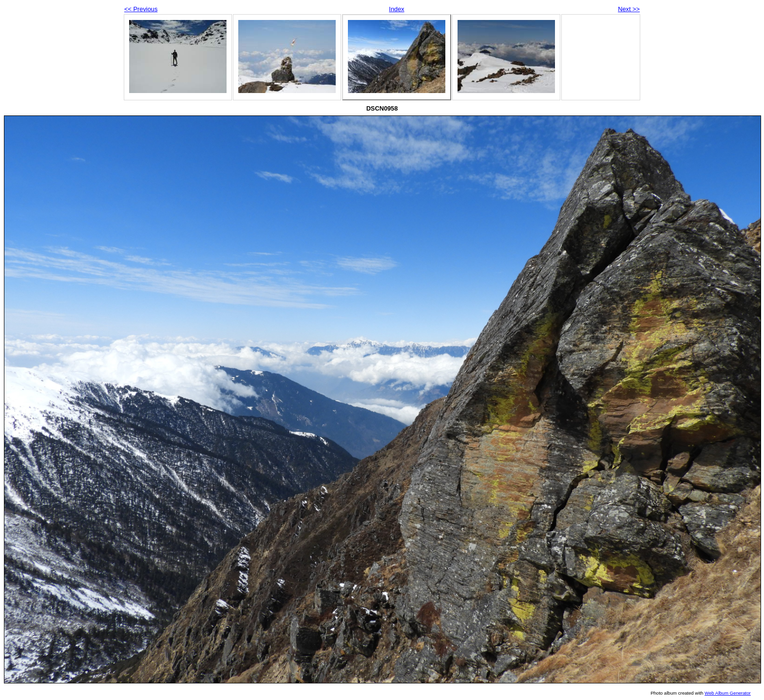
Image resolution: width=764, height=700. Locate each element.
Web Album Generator (728, 693)
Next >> (629, 9)
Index (396, 9)
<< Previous (141, 9)
